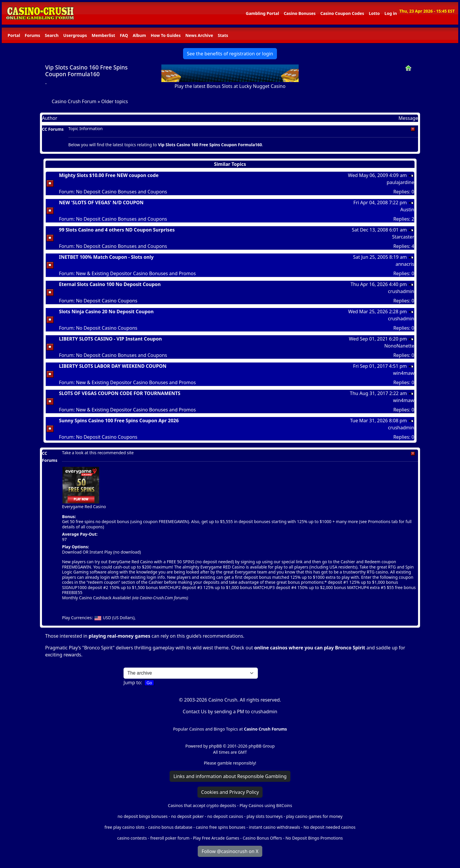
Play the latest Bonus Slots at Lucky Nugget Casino (230, 86)
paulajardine (400, 182)
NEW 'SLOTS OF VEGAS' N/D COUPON (101, 202)
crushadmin (401, 291)
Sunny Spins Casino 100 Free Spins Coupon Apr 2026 (119, 421)
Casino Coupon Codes (342, 13)
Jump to (132, 683)
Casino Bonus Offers (262, 838)
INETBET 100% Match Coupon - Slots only (106, 257)
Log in (391, 13)
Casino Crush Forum (74, 101)
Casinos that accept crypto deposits (202, 805)
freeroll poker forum (170, 838)
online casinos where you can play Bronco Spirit (310, 648)
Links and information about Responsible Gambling (230, 776)
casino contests (132, 838)
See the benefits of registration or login (230, 54)
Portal (14, 35)
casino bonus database (170, 827)
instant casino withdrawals (275, 827)
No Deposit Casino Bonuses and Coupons (122, 192)
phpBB (215, 746)
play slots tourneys (264, 816)
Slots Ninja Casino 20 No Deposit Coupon (106, 312)
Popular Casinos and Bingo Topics (206, 729)
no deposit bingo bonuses (143, 816)
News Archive (199, 35)
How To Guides (166, 35)
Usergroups (75, 35)
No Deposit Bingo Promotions (314, 838)
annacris (405, 264)
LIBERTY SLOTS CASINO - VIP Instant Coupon (110, 339)
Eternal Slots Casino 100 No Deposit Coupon (110, 284)
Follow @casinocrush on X (230, 851)
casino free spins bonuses (220, 827)
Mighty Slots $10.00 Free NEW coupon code (109, 175)
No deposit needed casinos (329, 827)
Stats (223, 35)
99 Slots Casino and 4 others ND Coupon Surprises (117, 230)
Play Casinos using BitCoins (266, 805)
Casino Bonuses (300, 13)
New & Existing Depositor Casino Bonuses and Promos (136, 273)
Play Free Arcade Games (216, 838)
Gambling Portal (262, 13)
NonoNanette (399, 346)
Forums (32, 35)
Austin (407, 210)
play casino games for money (314, 816)
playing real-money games (119, 636)
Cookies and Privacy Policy (230, 792)
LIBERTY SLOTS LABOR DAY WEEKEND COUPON (113, 366)
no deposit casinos (225, 816)
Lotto (374, 13)
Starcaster (403, 237)
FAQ (124, 35)
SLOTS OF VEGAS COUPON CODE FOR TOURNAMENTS (120, 393)
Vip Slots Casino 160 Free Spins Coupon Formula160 (86, 71)
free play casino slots (125, 827)
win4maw (404, 373)
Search (52, 35)
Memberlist (103, 35)
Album (139, 35)
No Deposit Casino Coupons (107, 301)
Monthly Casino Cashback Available (96, 598)
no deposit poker (187, 816)
